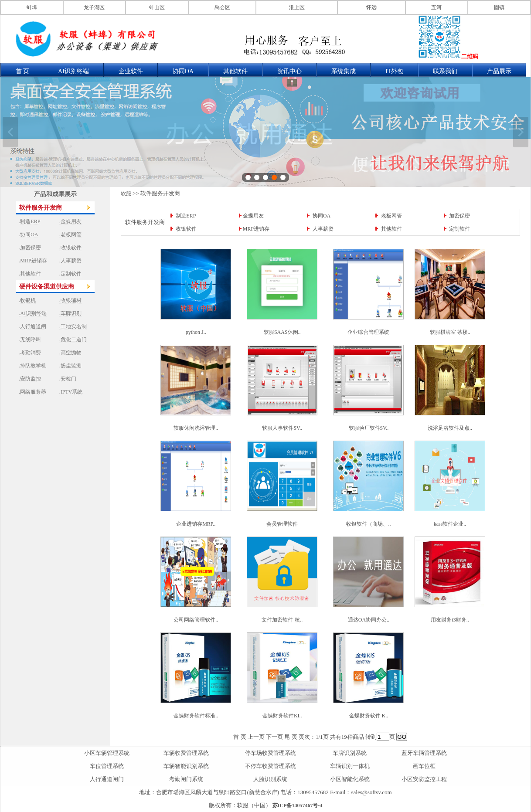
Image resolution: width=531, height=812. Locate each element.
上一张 (10, 132)
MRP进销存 (256, 229)
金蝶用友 (253, 216)
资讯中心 (289, 71)
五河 (436, 7)
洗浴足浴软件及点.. (450, 428)
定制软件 (460, 229)
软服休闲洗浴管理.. (196, 428)
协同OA (183, 71)
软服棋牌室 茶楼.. (450, 332)
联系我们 (445, 71)
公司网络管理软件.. (196, 620)
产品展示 (499, 71)
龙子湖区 (94, 7)
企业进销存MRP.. (196, 524)
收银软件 (186, 229)
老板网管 (391, 216)
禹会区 (222, 7)
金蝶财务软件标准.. (196, 716)
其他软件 (235, 71)
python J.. (196, 332)
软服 (126, 194)
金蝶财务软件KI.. (282, 716)
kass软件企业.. (450, 524)
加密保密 (460, 216)
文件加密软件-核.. (282, 620)
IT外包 (394, 71)
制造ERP (186, 216)
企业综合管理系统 (368, 332)
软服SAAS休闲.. (282, 332)
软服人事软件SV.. (282, 428)
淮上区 (297, 7)
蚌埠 (32, 7)
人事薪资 (323, 229)
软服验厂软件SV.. (369, 428)
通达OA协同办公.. (369, 620)
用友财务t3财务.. (450, 620)
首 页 (23, 71)
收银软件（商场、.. (368, 524)
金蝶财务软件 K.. (369, 716)
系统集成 (344, 71)
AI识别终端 (73, 71)
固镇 (499, 7)
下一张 (521, 132)
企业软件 (131, 71)
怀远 (371, 7)
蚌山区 (157, 7)
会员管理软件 (282, 524)
